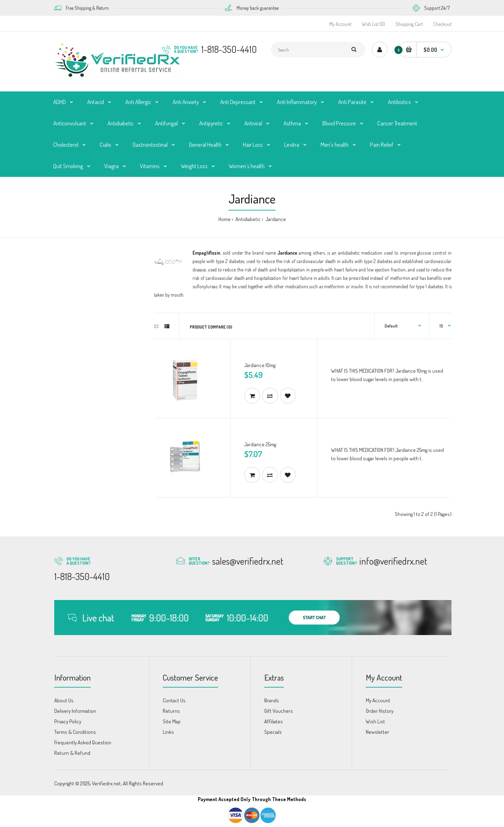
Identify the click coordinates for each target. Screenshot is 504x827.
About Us (64, 700)
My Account (340, 24)
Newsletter (377, 732)
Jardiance (275, 219)
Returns (171, 711)
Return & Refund (72, 753)
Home (225, 219)
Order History (380, 711)
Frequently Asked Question (83, 742)
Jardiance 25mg (260, 444)
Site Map (172, 721)
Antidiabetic (248, 219)
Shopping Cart (409, 24)
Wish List (375, 721)
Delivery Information (75, 711)
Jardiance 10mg (260, 365)
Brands (272, 700)
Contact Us (174, 700)
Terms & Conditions (75, 732)
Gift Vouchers (279, 711)
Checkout (442, 24)
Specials (273, 732)
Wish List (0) (373, 24)
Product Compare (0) (211, 327)
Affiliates (274, 721)
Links (168, 732)
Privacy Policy (68, 721)
